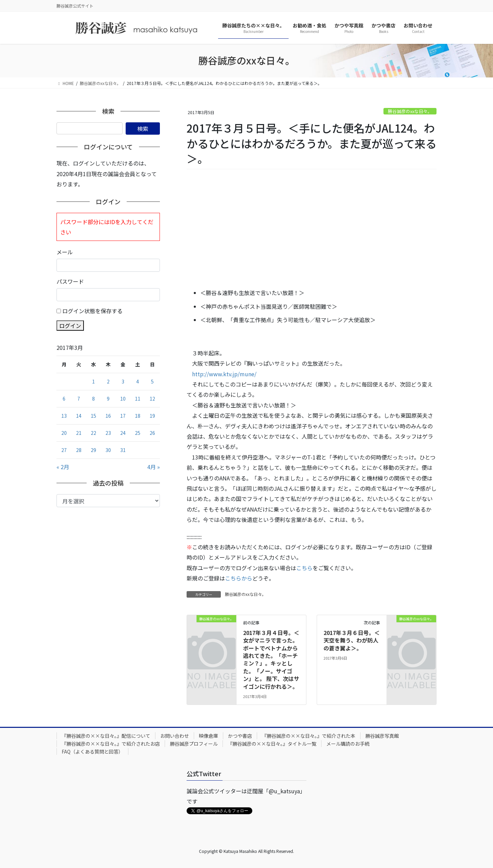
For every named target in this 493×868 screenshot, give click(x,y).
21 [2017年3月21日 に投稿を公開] (79, 433)
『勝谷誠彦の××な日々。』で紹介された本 (309, 736)
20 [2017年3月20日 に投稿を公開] (64, 433)
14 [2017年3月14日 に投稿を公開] (79, 416)
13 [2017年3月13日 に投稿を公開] (64, 416)
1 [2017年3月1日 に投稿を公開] (93, 381)
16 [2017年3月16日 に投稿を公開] (108, 416)
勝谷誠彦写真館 (382, 736)
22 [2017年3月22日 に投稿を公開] (93, 433)
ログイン (70, 326)
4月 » (154, 467)
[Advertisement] (312, 229)
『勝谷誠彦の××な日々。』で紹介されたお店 (111, 744)
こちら (304, 568)
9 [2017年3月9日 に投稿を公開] (108, 399)
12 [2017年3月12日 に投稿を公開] (152, 399)
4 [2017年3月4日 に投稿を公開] (138, 381)
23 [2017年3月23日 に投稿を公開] (108, 433)
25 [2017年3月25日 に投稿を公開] (138, 433)
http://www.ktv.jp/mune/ (224, 374)
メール (65, 252)
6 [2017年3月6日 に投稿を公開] (64, 399)
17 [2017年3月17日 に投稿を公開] (123, 416)
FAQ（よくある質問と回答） (92, 751)
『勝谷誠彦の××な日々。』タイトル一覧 (272, 744)
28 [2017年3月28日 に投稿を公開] (79, 450)
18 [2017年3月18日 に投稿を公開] (138, 416)
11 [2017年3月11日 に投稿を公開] (138, 399)
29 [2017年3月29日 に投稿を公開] (93, 450)
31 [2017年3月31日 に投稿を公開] (123, 450)
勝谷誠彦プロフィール (194, 744)
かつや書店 (240, 736)
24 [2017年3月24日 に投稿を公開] (123, 433)
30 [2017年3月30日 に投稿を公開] (108, 450)
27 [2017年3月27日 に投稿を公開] (64, 450)
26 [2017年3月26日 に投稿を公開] (152, 433)
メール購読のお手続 (348, 744)
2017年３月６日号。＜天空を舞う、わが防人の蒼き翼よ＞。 (352, 640)
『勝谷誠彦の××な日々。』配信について (106, 736)
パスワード (70, 281)
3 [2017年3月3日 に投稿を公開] (123, 381)
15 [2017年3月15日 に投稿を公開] (93, 416)
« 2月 (63, 467)
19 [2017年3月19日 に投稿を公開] (152, 416)
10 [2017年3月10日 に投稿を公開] (123, 399)
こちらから (239, 578)
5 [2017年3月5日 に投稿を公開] (152, 381)
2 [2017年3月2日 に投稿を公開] (108, 381)
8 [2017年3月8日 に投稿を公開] (93, 399)
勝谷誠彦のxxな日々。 (410, 111)
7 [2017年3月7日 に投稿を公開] (79, 399)
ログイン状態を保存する (92, 311)
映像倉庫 (208, 736)
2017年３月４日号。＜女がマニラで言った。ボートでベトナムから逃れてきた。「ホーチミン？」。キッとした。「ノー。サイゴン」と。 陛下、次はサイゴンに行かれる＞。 (271, 659)
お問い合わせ (175, 736)
